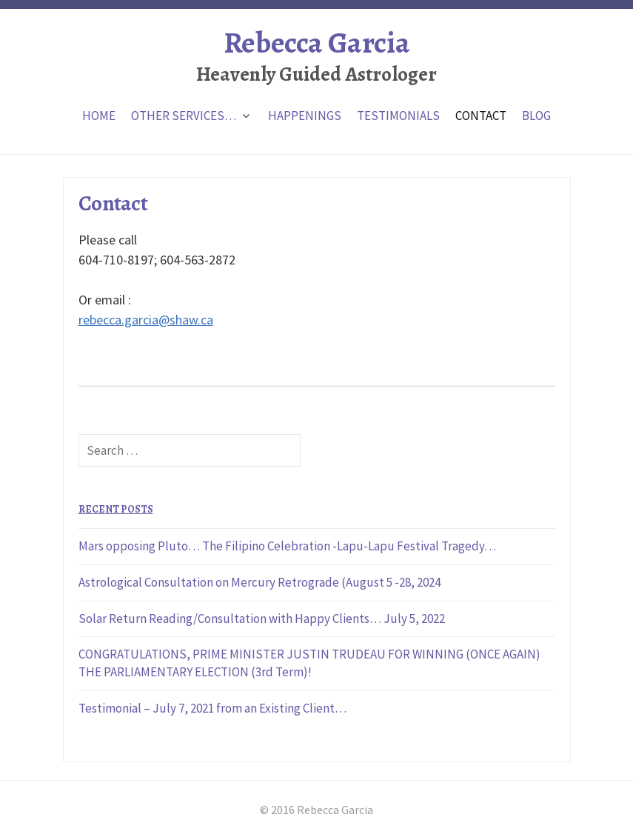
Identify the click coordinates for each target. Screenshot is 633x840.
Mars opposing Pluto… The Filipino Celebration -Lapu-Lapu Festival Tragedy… (287, 546)
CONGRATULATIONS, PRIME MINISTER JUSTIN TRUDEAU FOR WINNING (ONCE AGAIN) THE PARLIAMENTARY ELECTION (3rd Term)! (309, 663)
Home (99, 116)
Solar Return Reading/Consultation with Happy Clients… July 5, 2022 (262, 619)
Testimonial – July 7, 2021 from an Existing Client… (212, 708)
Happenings (305, 116)
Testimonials (398, 116)
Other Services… (184, 116)
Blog (536, 116)
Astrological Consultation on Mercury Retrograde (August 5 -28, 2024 (259, 582)
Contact (481, 116)
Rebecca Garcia (316, 43)
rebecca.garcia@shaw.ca (146, 320)
